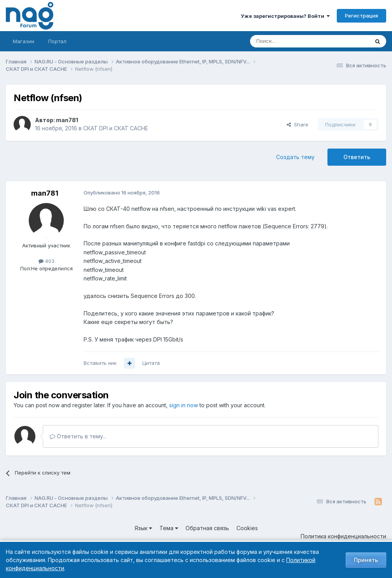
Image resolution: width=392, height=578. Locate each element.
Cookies (247, 528)
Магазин (24, 41)
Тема (169, 528)
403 (46, 261)
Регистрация (361, 16)
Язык (143, 528)
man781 (67, 120)
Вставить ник (100, 363)
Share (297, 124)
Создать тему (295, 157)
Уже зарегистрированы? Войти (285, 16)
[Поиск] (288, 41)
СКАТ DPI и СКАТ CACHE (116, 128)
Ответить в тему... (78, 436)
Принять (366, 560)
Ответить (357, 157)
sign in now (184, 405)
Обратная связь (207, 528)
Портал (57, 41)
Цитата (151, 363)
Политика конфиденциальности (343, 536)
